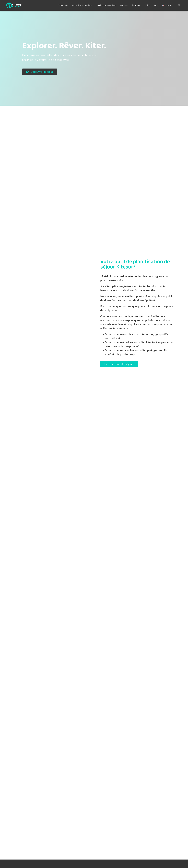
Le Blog (147, 5)
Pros (156, 5)
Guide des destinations (82, 5)
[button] (179, 5)
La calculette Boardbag (106, 5)
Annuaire (124, 5)
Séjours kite (63, 5)
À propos (136, 5)
